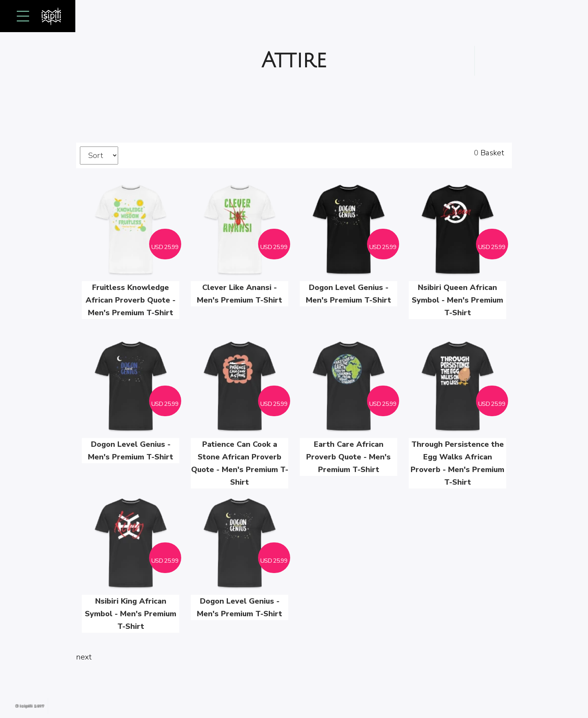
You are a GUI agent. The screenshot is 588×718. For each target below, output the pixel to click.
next (84, 657)
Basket (492, 153)
